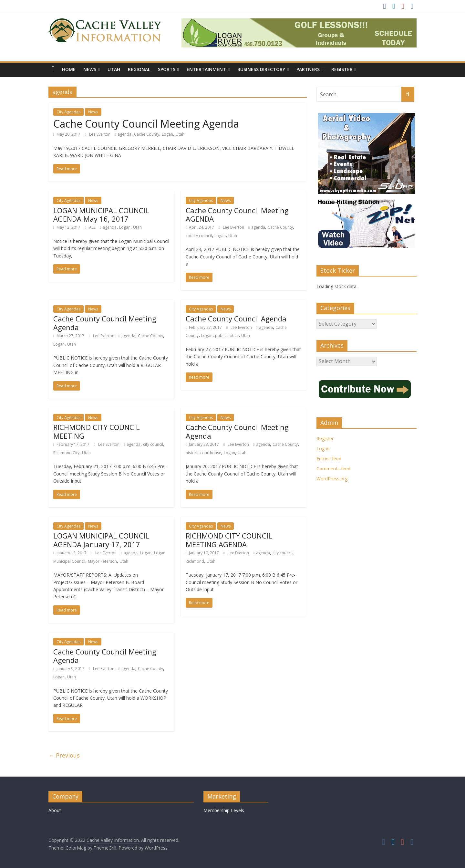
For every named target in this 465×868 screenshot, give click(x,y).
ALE (93, 227)
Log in (323, 449)
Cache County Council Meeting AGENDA (237, 214)
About (55, 810)
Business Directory (261, 69)
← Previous (64, 755)
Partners (308, 69)
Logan (167, 134)
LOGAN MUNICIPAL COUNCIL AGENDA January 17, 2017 (101, 540)
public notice (227, 335)
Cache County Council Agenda (236, 319)
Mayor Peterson (102, 561)
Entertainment (206, 69)
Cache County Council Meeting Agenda (146, 124)
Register (342, 69)
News (90, 69)
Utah (114, 69)
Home (69, 69)
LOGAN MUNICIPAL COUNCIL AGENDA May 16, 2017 (101, 214)
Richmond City (66, 453)
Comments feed (333, 469)
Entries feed (329, 459)
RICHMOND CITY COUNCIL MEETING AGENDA (229, 540)
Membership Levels (224, 810)
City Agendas (68, 112)
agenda (124, 134)
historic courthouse (203, 453)
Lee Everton (100, 134)
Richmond (195, 561)
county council (199, 236)
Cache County (147, 134)
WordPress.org (332, 479)
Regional (139, 69)
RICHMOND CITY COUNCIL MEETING (97, 431)
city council (153, 444)
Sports (167, 69)
